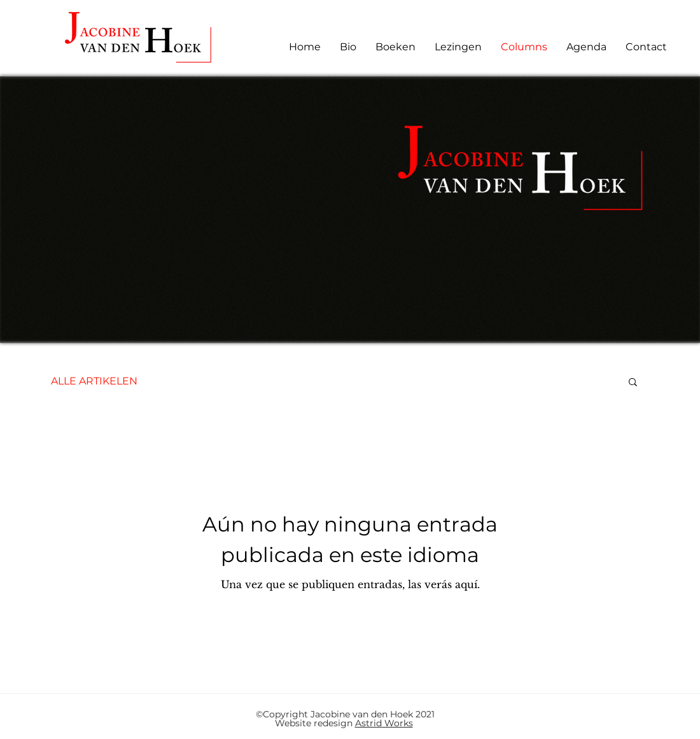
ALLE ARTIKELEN (94, 381)
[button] (633, 383)
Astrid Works (384, 723)
